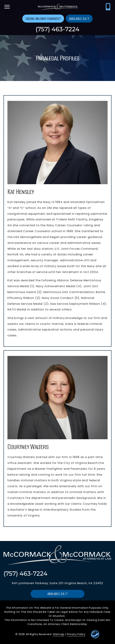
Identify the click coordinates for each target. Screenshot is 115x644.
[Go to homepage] (57, 7)
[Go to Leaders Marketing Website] (95, 634)
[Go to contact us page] (43, 19)
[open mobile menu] (7, 7)
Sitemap (59, 634)
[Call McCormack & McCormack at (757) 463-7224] (108, 7)
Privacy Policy (76, 634)
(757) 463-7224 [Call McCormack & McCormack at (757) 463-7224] (57, 29)
